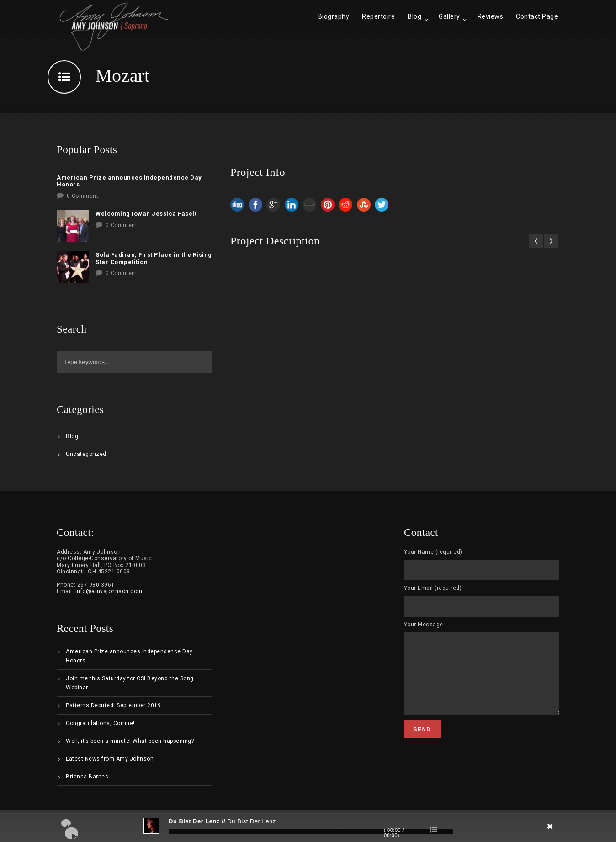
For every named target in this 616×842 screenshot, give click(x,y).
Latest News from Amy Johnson (110, 759)
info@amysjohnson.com (109, 591)
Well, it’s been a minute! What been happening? (130, 741)
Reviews (491, 16)
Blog (414, 16)
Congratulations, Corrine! (100, 723)
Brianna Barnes (87, 777)
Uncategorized (86, 454)
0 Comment (83, 196)
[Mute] (498, 829)
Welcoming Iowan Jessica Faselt (146, 214)
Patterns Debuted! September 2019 (113, 705)
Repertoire (378, 16)
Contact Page (537, 16)
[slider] (311, 831)
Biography (334, 16)
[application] (308, 826)
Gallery (449, 16)
